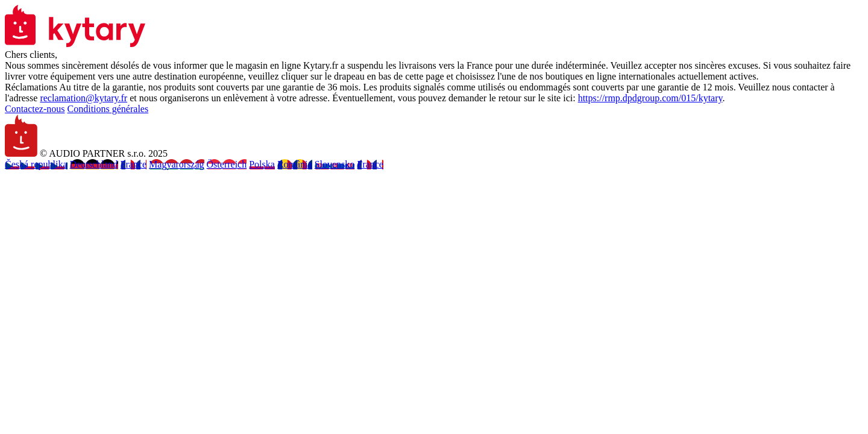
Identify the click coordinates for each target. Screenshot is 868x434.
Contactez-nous (35, 109)
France (134, 164)
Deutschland (94, 164)
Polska (262, 164)
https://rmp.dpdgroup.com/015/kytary (650, 98)
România (295, 164)
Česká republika (36, 164)
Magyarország (177, 164)
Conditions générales (108, 109)
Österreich (227, 164)
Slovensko (335, 164)
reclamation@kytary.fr (83, 98)
